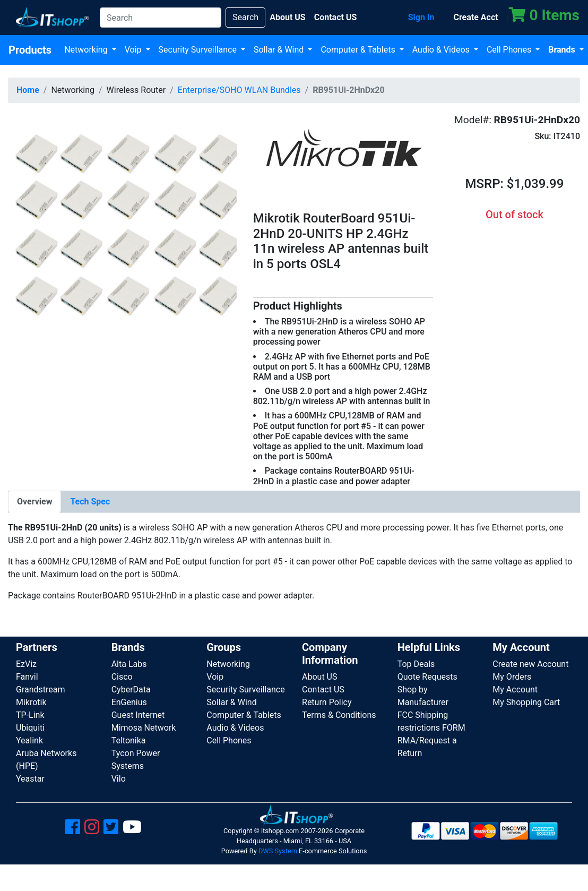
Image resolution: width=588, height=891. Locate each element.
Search (245, 17)
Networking (87, 50)
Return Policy (327, 702)
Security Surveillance (199, 50)
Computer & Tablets (359, 50)
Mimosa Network (144, 728)
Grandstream (41, 689)
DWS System (278, 851)
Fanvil (27, 677)
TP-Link (30, 715)
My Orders (512, 677)
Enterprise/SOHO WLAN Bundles (239, 90)
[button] (123, 225)
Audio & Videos (442, 50)
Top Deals (416, 664)
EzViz (26, 664)
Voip (134, 50)
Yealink (29, 740)
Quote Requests (427, 677)
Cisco (122, 677)
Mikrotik (31, 702)
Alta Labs (129, 664)
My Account (515, 689)
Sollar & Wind (280, 50)
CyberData (131, 689)
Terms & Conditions (339, 715)
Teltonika (129, 740)
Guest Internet (138, 715)
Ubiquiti (30, 728)
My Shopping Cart (526, 702)
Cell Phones (510, 50)
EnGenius (129, 702)
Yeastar (30, 779)
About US (319, 677)
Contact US (323, 689)
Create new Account (530, 664)
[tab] (34, 502)
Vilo (119, 779)
